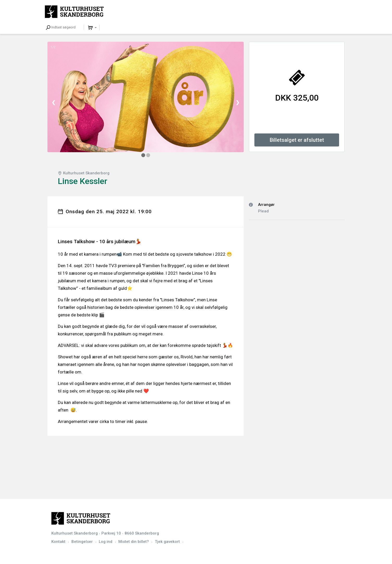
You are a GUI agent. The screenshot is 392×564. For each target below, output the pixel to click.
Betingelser (82, 542)
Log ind (106, 542)
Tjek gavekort (167, 542)
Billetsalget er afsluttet (297, 140)
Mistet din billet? (134, 542)
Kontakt (58, 542)
